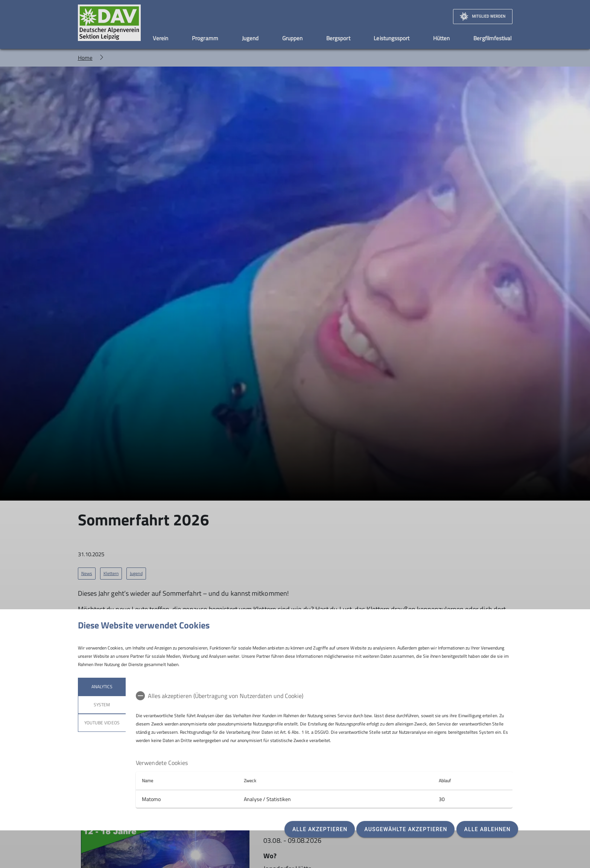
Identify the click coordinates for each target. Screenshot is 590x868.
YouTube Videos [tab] (102, 723)
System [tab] (102, 705)
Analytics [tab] (102, 687)
